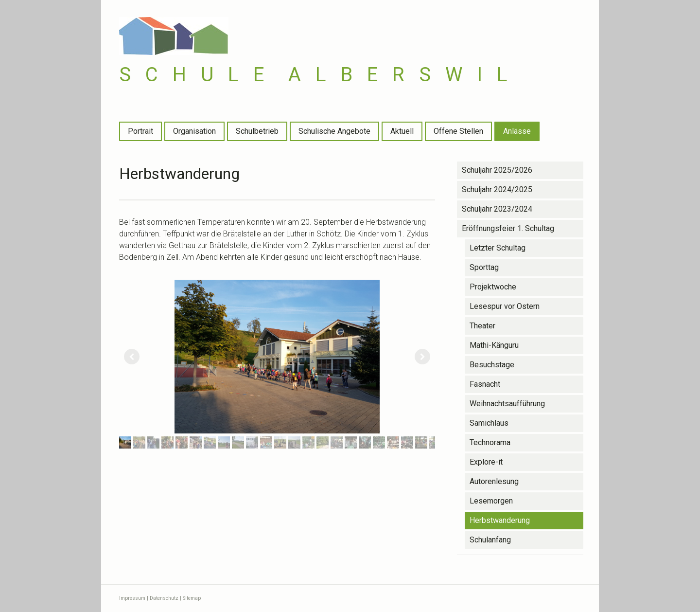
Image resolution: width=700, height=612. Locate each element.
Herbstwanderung (500, 520)
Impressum (132, 598)
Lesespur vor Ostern (505, 306)
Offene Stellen (458, 131)
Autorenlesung (494, 481)
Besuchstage (492, 365)
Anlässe (517, 131)
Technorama (490, 442)
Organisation (194, 131)
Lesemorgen (491, 501)
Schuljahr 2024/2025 (497, 189)
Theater (482, 326)
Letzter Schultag (498, 248)
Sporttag (484, 267)
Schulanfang (490, 540)
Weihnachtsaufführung (507, 404)
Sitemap (192, 598)
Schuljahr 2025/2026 (497, 170)
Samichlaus (489, 423)
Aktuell (402, 131)
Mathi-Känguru (494, 345)
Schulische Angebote (334, 131)
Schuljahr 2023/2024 (497, 209)
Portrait (140, 131)
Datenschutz (164, 598)
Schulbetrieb (257, 131)
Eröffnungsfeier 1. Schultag (508, 228)
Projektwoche (493, 287)
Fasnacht (485, 384)
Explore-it (486, 462)
